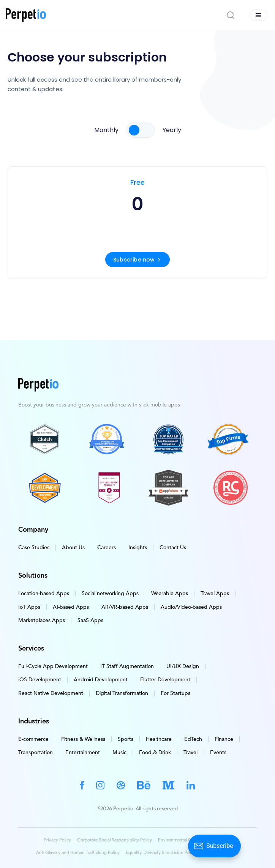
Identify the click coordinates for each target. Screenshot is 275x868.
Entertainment (83, 752)
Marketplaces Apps (42, 620)
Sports (126, 739)
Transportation (36, 752)
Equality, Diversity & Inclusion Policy (161, 852)
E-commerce (33, 739)
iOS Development (40, 680)
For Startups (175, 693)
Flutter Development (165, 680)
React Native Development (51, 693)
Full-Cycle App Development (53, 666)
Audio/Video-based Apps (191, 607)
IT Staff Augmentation (127, 666)
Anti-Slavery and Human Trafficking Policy (78, 852)
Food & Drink (155, 752)
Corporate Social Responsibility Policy (115, 840)
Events (218, 752)
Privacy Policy (57, 840)
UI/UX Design (183, 666)
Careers (107, 547)
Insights (138, 547)
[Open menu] (258, 15)
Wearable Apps (170, 593)
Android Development (101, 680)
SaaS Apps (90, 620)
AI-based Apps (71, 607)
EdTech (193, 739)
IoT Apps (29, 607)
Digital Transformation (122, 693)
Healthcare (159, 739)
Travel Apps (215, 593)
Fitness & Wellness (83, 739)
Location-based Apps (44, 593)
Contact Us (173, 547)
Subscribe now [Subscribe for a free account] (137, 260)
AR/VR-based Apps (125, 607)
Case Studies (34, 547)
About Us (73, 547)
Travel (190, 752)
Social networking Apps (110, 593)
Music (119, 752)
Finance (224, 739)
